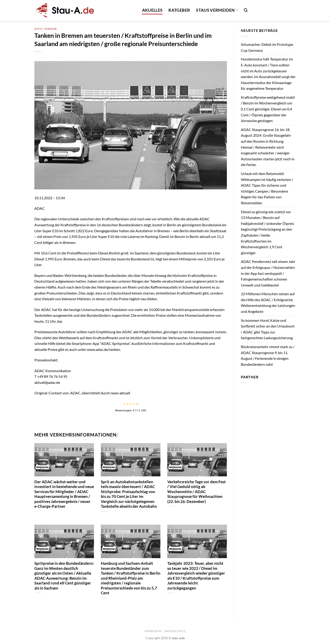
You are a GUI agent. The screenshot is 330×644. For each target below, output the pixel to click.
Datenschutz (175, 631)
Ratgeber (179, 10)
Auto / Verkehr (46, 29)
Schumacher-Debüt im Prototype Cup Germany (267, 47)
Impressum (153, 631)
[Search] (246, 10)
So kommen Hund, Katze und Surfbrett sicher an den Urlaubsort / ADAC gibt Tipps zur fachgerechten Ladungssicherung (268, 329)
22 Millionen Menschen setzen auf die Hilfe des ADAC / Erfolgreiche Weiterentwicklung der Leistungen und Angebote (268, 303)
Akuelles (152, 10)
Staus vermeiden (217, 10)
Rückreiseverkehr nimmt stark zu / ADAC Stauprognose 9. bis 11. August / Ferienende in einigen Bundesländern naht (268, 355)
